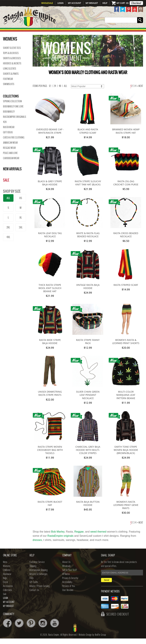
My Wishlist (92, 3)
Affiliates (66, 580)
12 (50, 91)
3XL (21, 233)
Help (105, 3)
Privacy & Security (70, 584)
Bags (84, 31)
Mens (26, 31)
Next (140, 91)
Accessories (110, 31)
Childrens (7, 576)
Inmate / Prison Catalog (39, 592)
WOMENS (38, 31)
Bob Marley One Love (13, 112)
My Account (74, 3)
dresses (37, 545)
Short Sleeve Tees (12, 53)
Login (60, 3)
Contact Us (34, 596)
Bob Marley (58, 537)
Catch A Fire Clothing (14, 143)
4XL (8, 243)
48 (60, 91)
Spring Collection (12, 107)
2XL (8, 233)
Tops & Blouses (11, 59)
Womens (7, 572)
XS (21, 203)
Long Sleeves (10, 74)
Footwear (8, 84)
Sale (143, 31)
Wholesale (47, 3)
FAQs (31, 584)
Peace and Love (10, 158)
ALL (8, 203)
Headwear (7, 580)
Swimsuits (9, 90)
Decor (94, 31)
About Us (66, 568)
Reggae (79, 537)
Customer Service (37, 568)
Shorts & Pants (11, 79)
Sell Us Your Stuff (70, 576)
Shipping (33, 572)
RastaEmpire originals (61, 541)
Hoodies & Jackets (12, 69)
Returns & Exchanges (38, 580)
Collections (130, 31)
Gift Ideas (8, 138)
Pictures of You (69, 592)
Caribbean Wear (11, 164)
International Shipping (38, 576)
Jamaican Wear (10, 148)
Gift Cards (34, 588)
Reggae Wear (9, 153)
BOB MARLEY (9, 117)
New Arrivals (10, 31)
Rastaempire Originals (15, 122)
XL (21, 223)
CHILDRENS (53, 31)
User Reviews (68, 596)
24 (55, 91)
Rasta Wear (9, 133)
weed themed (98, 537)
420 (5, 127)
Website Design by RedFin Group (92, 640)
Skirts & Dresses (12, 64)
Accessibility (67, 588)
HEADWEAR (71, 31)
